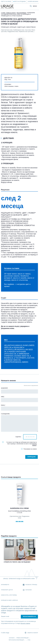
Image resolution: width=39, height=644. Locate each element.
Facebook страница (30, 585)
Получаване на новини (29, 449)
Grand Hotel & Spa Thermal (9, 595)
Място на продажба (20, 2)
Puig (29, 640)
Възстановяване (21, 13)
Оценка (18, 437)
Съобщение (5, 414)
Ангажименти (5, 585)
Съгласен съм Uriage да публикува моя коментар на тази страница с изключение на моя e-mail (19, 444)
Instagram (27, 590)
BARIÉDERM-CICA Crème (20, 508)
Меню (35, 6)
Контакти (12, 638)
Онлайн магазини (33, 2)
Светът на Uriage (6, 2)
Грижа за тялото (11, 13)
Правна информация (22, 638)
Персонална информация (16, 640)
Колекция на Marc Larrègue (9, 600)
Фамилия (4, 388)
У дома (3, 13)
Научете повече (34, 445)
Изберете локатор (31, 633)
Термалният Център (7, 590)
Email (3, 405)
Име (3, 397)
